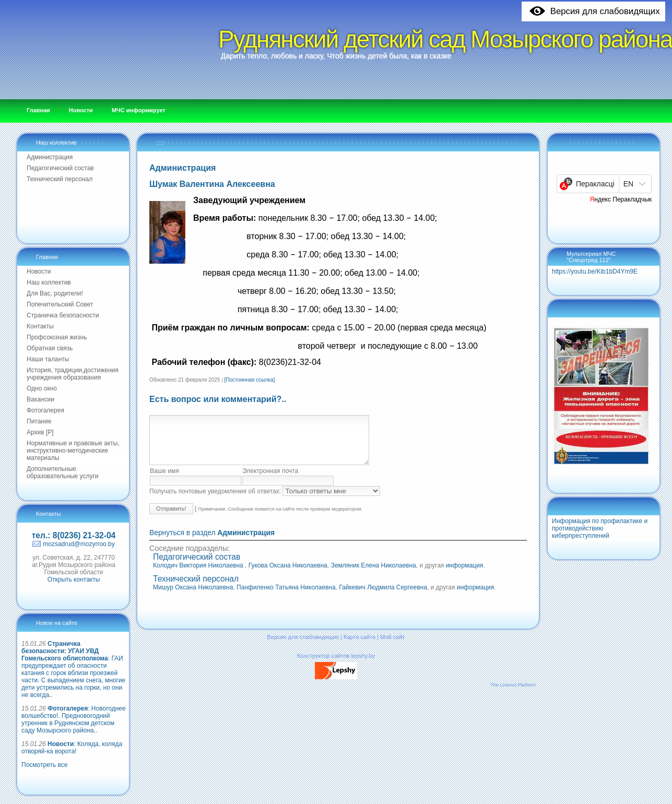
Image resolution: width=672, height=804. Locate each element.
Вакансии (40, 399)
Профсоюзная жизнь (57, 337)
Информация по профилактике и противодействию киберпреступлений (600, 528)
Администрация (50, 157)
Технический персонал (60, 179)
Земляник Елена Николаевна (374, 575)
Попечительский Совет (60, 304)
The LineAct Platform (513, 694)
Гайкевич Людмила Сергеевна (383, 597)
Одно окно (42, 388)
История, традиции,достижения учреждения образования (73, 374)
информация (465, 575)
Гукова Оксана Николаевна (288, 575)
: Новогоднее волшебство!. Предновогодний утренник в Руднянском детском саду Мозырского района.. (74, 719)
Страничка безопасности (63, 315)
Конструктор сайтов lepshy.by (336, 665)
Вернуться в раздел (212, 542)
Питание (39, 421)
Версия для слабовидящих (303, 646)
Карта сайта (359, 646)
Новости (39, 271)
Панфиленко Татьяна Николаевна (286, 597)
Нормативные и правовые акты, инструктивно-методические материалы (73, 451)
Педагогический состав (60, 168)
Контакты (40, 326)
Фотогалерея (45, 410)
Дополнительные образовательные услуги (63, 472)
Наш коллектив (56, 143)
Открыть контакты (74, 580)
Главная (47, 257)
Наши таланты (48, 359)
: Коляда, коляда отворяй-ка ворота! (72, 748)
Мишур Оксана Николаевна (193, 597)
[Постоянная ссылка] (250, 380)
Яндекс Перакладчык (621, 199)
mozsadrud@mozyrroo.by (79, 544)
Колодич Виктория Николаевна (199, 575)
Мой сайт (392, 646)
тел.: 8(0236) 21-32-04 (74, 535)
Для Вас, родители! (55, 293)
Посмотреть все (44, 765)
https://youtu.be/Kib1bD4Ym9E (595, 271)
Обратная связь (50, 348)
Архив (40, 432)
